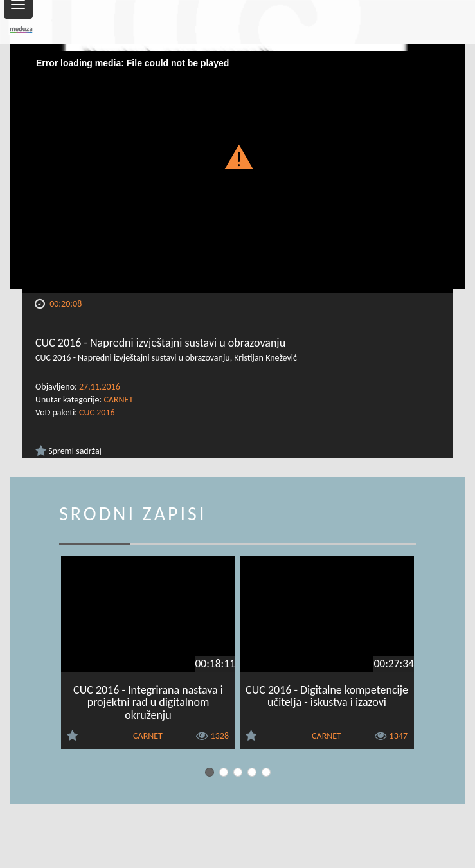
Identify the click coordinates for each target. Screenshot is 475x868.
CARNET (118, 400)
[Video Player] (237, 172)
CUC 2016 (97, 412)
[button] (237, 156)
